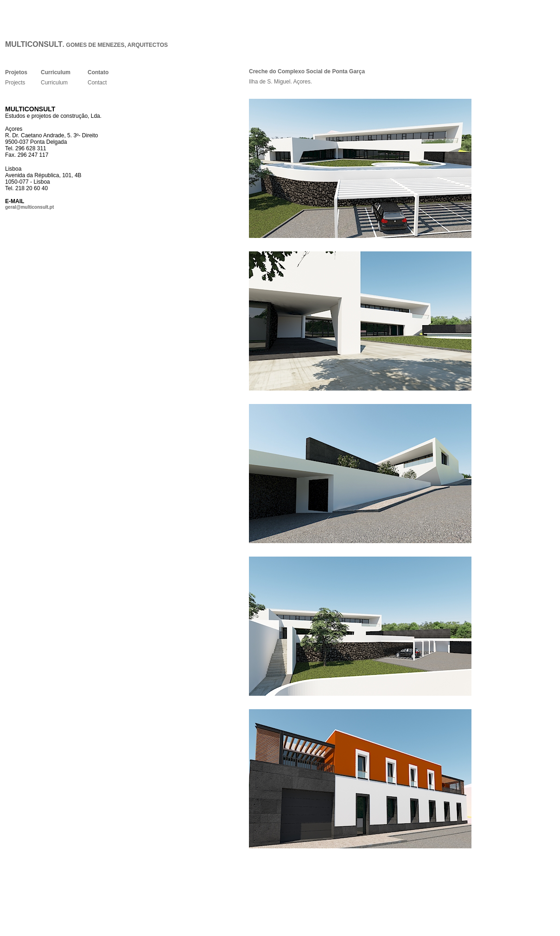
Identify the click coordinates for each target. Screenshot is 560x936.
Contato (98, 72)
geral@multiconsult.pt (29, 207)
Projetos (16, 72)
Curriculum (56, 72)
